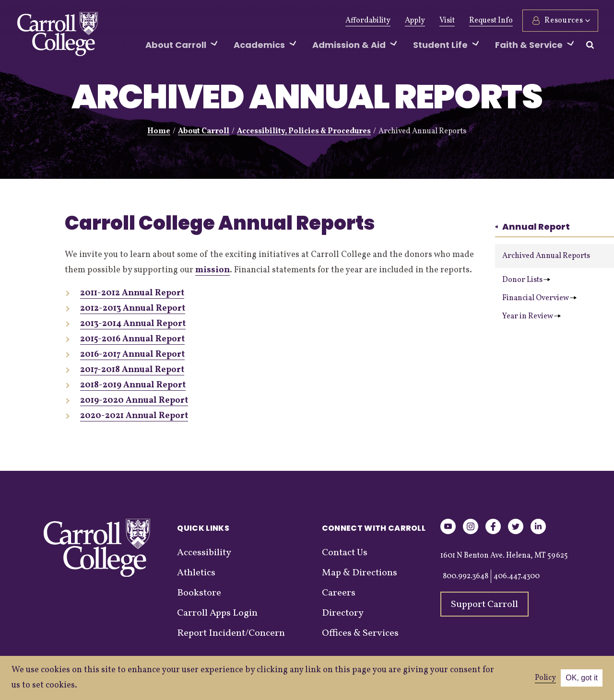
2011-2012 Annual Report (132, 293)
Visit (446, 21)
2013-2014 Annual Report (133, 324)
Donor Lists (526, 280)
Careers (339, 593)
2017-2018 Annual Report (132, 370)
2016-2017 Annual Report (132, 355)
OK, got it (582, 678)
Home (159, 131)
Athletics (230, 21)
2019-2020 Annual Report (134, 401)
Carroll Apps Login (217, 613)
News (268, 21)
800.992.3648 (466, 576)
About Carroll (204, 131)
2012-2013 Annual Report (133, 309)
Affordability (366, 21)
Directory (343, 613)
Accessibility (204, 553)
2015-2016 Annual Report (132, 339)
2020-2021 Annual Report (134, 416)
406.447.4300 (517, 576)
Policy (545, 678)
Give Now (143, 21)
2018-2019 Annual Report (133, 385)
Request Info (490, 21)
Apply (413, 21)
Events (303, 21)
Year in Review (531, 316)
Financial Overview (539, 298)
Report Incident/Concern (231, 633)
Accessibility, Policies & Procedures (304, 131)
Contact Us (345, 553)
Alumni (187, 21)
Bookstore (199, 593)
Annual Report (532, 227)
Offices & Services (360, 633)
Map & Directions (360, 573)
